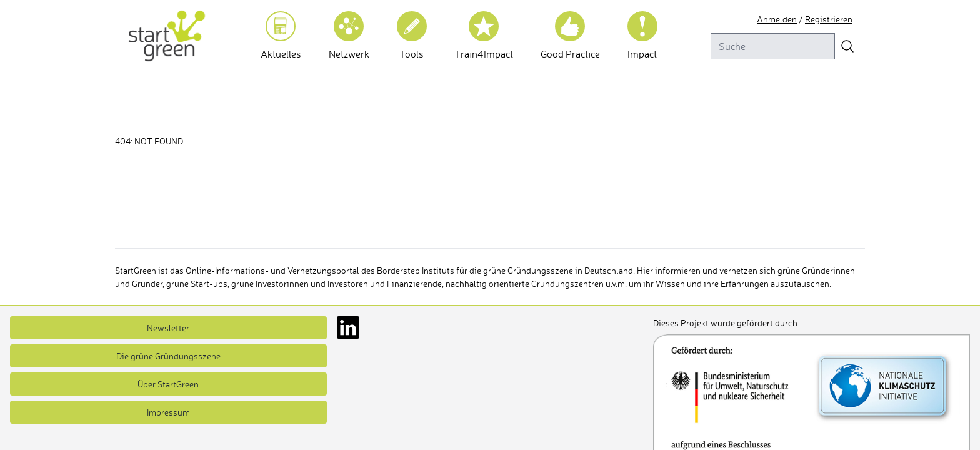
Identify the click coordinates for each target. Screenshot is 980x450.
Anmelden (777, 19)
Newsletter (168, 328)
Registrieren (829, 19)
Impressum (168, 412)
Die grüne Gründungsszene (168, 356)
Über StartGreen (168, 384)
